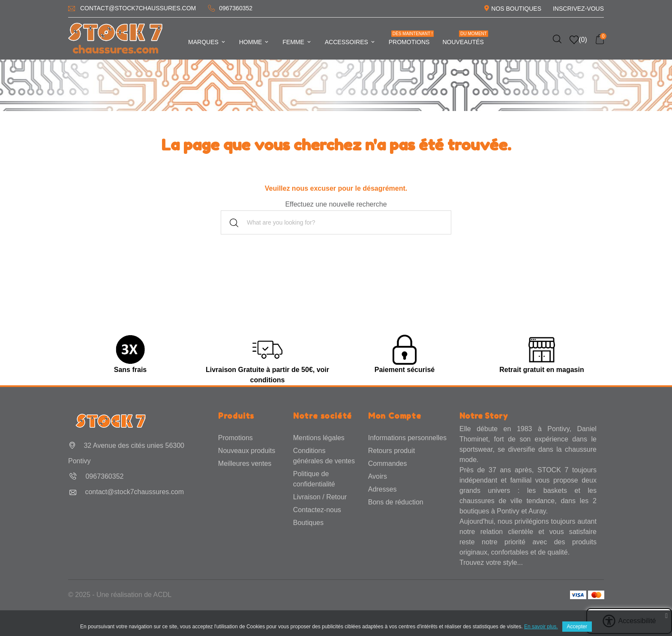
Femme (297, 42)
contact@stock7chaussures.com (138, 8)
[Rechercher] (336, 222)
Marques (207, 42)
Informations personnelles (407, 438)
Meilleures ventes (245, 463)
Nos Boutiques (516, 9)
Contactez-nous (317, 510)
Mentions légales (319, 438)
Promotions (411, 38)
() (578, 40)
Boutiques (308, 523)
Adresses (382, 489)
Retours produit (391, 451)
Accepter (577, 627)
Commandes (388, 463)
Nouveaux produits (247, 451)
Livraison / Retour (320, 497)
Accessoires (350, 42)
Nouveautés (465, 38)
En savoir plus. (541, 627)
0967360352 (236, 8)
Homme (255, 42)
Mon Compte (395, 416)
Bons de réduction (396, 502)
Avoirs (378, 476)
